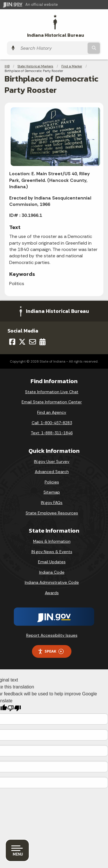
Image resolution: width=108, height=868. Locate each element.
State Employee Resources (52, 513)
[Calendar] (42, 342)
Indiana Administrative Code (52, 582)
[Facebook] (12, 342)
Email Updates (52, 562)
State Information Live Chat (52, 392)
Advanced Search (52, 472)
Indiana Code (52, 572)
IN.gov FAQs (52, 503)
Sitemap (52, 492)
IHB (7, 66)
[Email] (33, 342)
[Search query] (52, 48)
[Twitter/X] (22, 342)
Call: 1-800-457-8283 (52, 423)
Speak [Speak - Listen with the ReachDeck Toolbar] (51, 651)
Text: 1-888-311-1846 (52, 433)
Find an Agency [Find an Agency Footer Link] (52, 412)
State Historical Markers (35, 66)
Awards (52, 593)
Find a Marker (72, 66)
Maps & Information (52, 541)
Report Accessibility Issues (52, 635)
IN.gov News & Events (52, 552)
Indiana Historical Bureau (56, 35)
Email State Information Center (52, 402)
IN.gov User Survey (52, 461)
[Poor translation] (14, 708)
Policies (52, 482)
